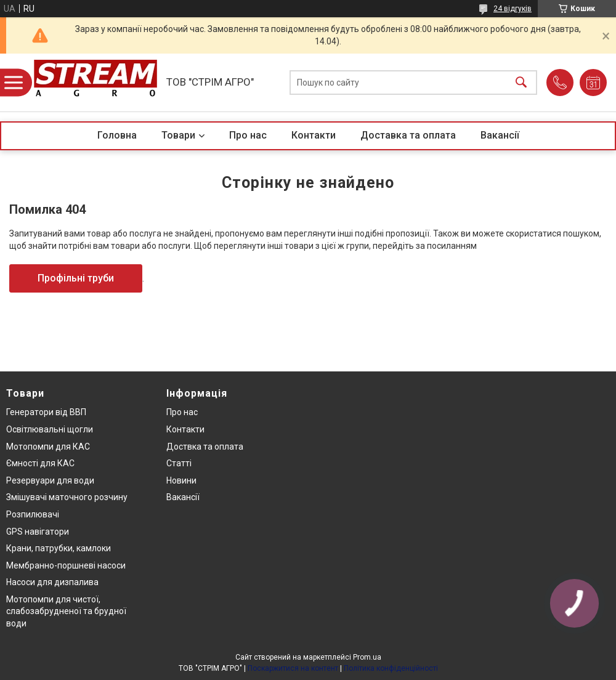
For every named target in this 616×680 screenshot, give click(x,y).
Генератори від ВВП (46, 412)
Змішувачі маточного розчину (67, 497)
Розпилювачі (33, 514)
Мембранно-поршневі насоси (66, 565)
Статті (179, 463)
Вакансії (500, 135)
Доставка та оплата (408, 135)
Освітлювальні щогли (50, 429)
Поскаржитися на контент (293, 668)
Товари (178, 135)
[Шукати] (521, 83)
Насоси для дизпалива (52, 582)
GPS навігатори (38, 532)
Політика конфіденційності (391, 668)
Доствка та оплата (205, 447)
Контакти (314, 135)
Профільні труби (76, 278)
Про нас (248, 135)
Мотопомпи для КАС (48, 447)
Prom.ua (367, 657)
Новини (181, 480)
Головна (117, 135)
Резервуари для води (50, 480)
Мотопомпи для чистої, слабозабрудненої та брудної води (66, 611)
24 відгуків (513, 9)
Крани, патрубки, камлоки (59, 548)
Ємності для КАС (40, 463)
